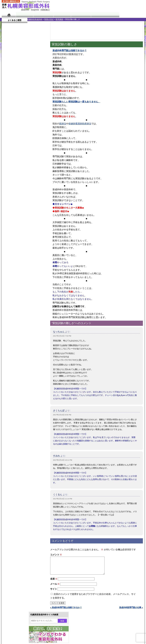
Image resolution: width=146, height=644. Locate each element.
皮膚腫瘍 (15, 323)
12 (27, 134)
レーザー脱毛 (17, 293)
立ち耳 (14, 287)
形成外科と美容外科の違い (19, 360)
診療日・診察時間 (104, 15)
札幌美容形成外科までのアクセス (22, 365)
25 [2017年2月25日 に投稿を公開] (39, 102)
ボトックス (16, 334)
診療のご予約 (136, 6)
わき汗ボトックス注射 (21, 282)
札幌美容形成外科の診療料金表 (21, 370)
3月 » (13, 112)
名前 (54, 582)
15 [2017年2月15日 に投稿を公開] (23, 98)
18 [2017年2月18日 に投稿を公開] (39, 98)
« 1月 (6, 112)
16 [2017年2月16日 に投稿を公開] (28, 98)
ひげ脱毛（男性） (19, 303)
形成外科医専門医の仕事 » (131, 611)
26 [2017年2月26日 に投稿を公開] (7, 107)
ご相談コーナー (119, 6)
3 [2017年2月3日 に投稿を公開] (34, 90)
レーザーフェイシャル (21, 298)
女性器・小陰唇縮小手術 (22, 262)
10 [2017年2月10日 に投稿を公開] (34, 94)
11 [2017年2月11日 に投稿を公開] (39, 94)
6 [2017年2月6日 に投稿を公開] (12, 94)
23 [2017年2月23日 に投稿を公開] (28, 102)
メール (55, 587)
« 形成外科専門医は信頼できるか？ (66, 611)
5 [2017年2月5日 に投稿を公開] (7, 94)
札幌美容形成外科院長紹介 (19, 380)
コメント (56, 555)
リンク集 (11, 385)
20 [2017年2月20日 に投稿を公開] (12, 102)
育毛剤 (14, 308)
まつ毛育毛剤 (17, 313)
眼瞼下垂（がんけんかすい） (24, 251)
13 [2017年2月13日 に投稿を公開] (12, 98)
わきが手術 (22, 277)
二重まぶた (16, 267)
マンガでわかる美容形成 (43, 15)
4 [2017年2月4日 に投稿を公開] (39, 90)
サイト (54, 592)
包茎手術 (15, 318)
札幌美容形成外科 (9, 19)
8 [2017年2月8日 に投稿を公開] (23, 94)
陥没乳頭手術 (17, 257)
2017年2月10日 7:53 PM (62, 336)
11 (24, 134)
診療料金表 (80, 15)
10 (21, 134)
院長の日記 (23, 19)
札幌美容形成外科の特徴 (18, 354)
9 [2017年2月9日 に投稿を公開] (28, 94)
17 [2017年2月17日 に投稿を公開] (34, 98)
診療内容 (62, 15)
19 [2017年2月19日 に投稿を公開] (7, 102)
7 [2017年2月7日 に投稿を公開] (18, 94)
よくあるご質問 (131, 15)
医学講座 (34, 19)
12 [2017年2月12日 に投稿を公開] (7, 98)
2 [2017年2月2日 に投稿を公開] (28, 90)
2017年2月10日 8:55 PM (62, 415)
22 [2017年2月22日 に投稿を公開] (23, 102)
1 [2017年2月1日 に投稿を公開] (23, 90)
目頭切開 (15, 328)
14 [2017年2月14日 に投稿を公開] (18, 98)
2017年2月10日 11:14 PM (63, 499)
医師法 (63, 124)
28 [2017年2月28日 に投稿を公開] (18, 107)
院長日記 (24, 15)
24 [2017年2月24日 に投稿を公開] (34, 102)
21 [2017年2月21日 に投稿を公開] (18, 102)
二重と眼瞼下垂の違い (17, 272)
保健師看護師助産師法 (80, 124)
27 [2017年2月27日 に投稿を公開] (12, 107)
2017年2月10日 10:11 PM (63, 460)
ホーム (9, 15)
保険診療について (15, 375)
